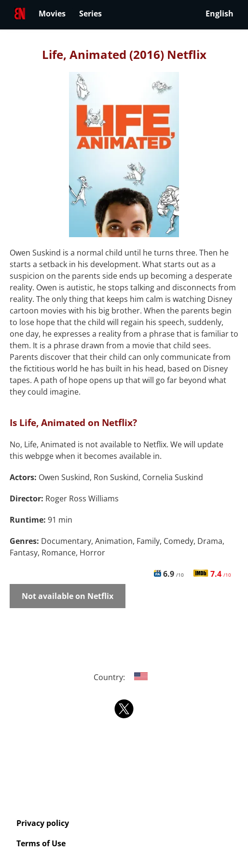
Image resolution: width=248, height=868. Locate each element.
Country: (124, 677)
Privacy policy (43, 823)
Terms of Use (41, 843)
